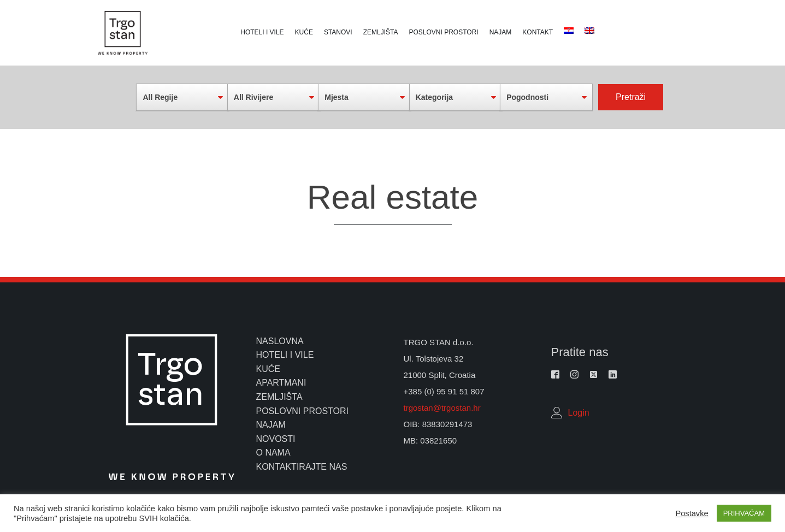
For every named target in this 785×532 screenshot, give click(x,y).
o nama (273, 453)
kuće (268, 369)
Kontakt (538, 32)
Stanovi (338, 32)
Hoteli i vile (262, 32)
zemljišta (279, 397)
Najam (501, 32)
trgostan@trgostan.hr (443, 408)
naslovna (280, 341)
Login (579, 413)
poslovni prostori (303, 411)
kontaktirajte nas (302, 467)
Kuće (304, 32)
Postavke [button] (692, 513)
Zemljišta (381, 32)
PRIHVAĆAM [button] (744, 513)
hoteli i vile (285, 355)
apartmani (281, 383)
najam (271, 425)
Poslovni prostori (444, 32)
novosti (276, 439)
